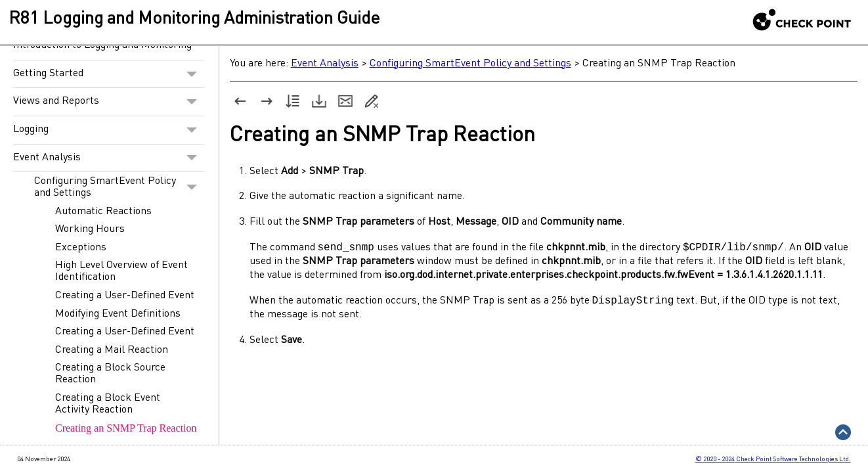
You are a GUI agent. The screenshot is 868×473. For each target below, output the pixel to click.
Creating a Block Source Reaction (110, 374)
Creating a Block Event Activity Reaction (108, 404)
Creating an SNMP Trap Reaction (126, 428)
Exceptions (81, 248)
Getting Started (109, 74)
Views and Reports (109, 102)
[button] (192, 74)
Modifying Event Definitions (118, 314)
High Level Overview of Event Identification (121, 271)
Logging (109, 130)
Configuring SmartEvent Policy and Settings (119, 187)
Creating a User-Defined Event (125, 296)
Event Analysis (109, 158)
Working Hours (90, 229)
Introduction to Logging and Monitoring (102, 45)
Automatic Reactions (103, 212)
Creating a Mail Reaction (112, 350)
